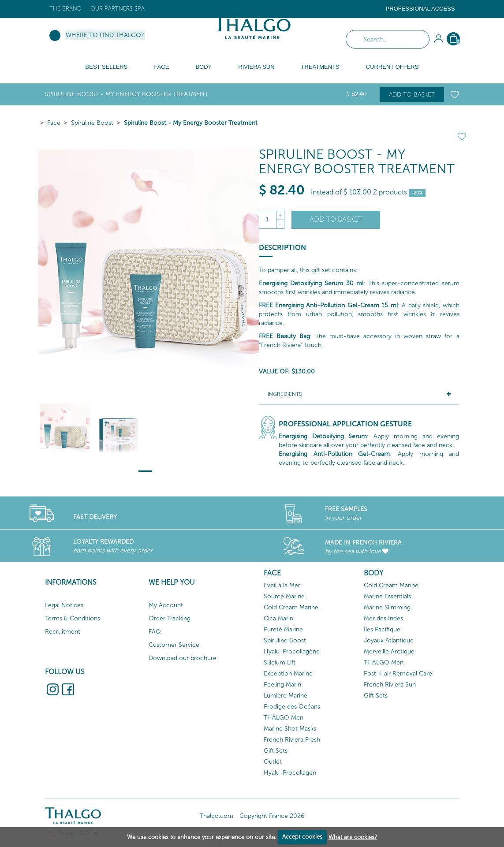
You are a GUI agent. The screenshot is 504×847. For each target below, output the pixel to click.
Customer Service (174, 645)
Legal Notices (64, 605)
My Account (166, 605)
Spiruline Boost (92, 123)
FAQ (155, 632)
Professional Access (420, 9)
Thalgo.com (217, 816)
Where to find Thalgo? (105, 35)
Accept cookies (302, 837)
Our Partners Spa (118, 9)
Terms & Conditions (73, 618)
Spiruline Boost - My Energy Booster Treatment (191, 123)
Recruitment (63, 632)
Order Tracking (170, 618)
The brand (65, 9)
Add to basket (412, 95)
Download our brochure (183, 658)
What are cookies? (353, 837)
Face (54, 123)
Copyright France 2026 (272, 816)
